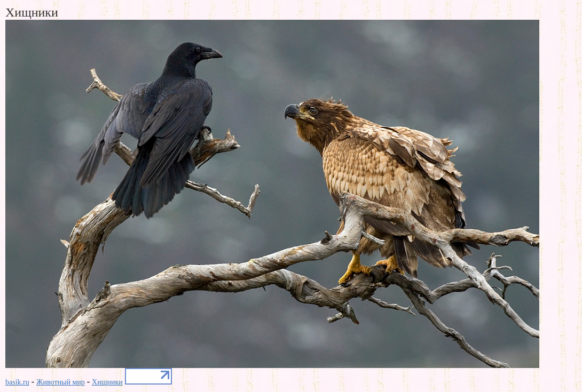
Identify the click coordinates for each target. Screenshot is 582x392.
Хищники (107, 382)
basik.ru (17, 382)
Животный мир (61, 382)
